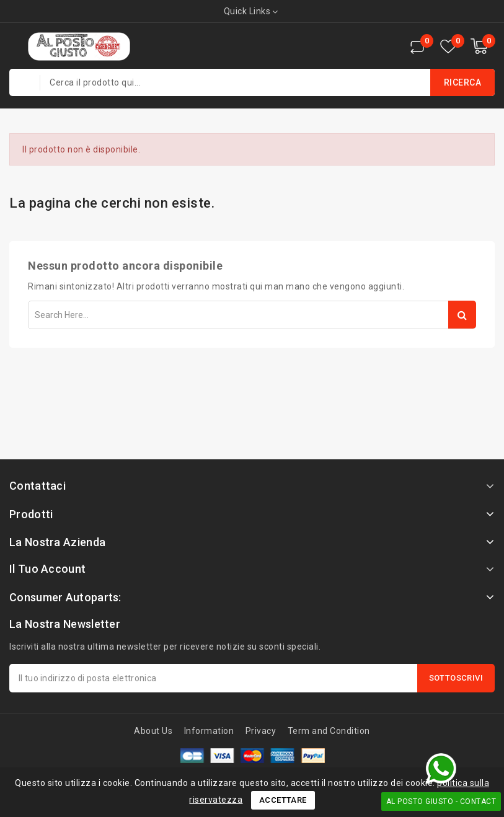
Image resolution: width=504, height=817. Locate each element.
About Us (153, 731)
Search (462, 315)
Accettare (283, 800)
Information (209, 731)
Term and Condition (329, 731)
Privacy (261, 731)
